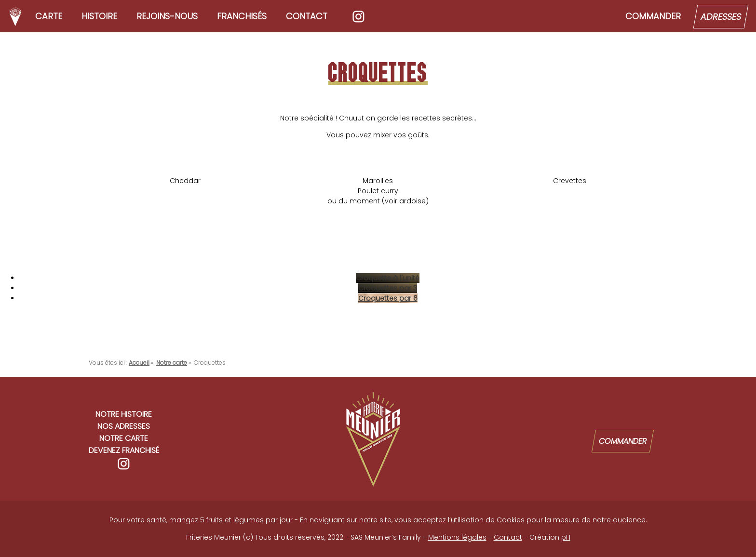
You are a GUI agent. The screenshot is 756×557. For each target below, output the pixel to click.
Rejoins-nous (167, 16)
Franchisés (242, 16)
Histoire (99, 16)
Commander (653, 16)
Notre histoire (124, 414)
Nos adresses (124, 426)
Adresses (721, 17)
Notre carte (124, 438)
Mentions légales (457, 537)
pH (566, 537)
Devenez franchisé (124, 450)
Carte (49, 16)
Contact (307, 16)
